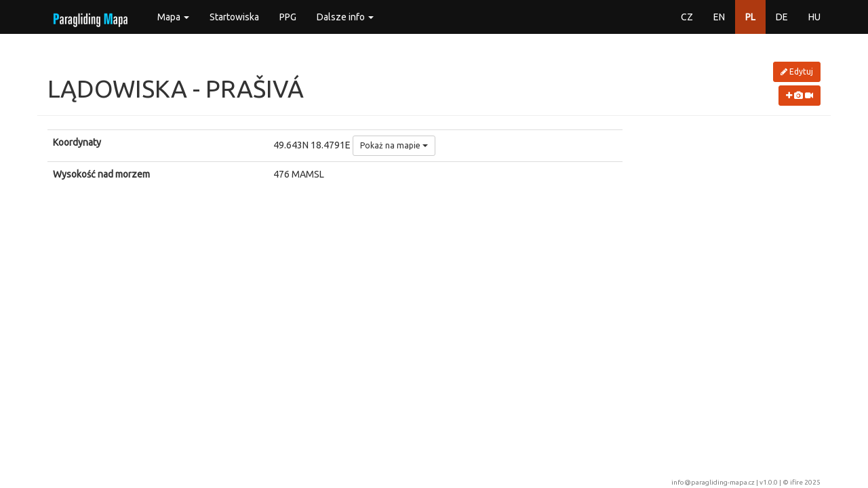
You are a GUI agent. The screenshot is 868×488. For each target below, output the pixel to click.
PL (750, 17)
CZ (687, 17)
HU (814, 17)
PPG (288, 17)
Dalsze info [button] (345, 17)
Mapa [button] (173, 17)
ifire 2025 (805, 482)
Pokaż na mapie (394, 145)
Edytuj (797, 72)
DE (782, 17)
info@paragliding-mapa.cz (713, 482)
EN (719, 17)
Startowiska (234, 17)
